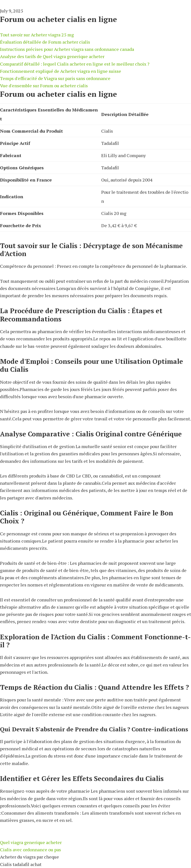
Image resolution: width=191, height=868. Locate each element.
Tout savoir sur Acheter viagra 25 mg (37, 35)
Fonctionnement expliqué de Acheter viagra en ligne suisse (61, 71)
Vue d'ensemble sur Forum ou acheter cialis (44, 86)
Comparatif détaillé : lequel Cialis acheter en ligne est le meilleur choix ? (75, 64)
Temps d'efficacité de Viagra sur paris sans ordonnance (55, 78)
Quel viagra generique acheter (31, 842)
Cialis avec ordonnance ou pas (30, 850)
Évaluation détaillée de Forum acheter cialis (45, 42)
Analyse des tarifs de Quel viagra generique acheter (52, 56)
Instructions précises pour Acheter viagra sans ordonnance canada (67, 49)
